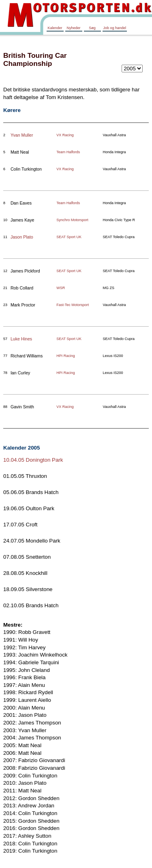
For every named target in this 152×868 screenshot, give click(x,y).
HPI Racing (66, 356)
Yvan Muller (22, 135)
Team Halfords (68, 152)
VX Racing (65, 135)
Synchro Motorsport (72, 220)
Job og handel (115, 28)
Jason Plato (22, 237)
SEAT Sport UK (69, 237)
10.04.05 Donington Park (33, 460)
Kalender (55, 28)
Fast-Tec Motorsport (73, 305)
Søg (92, 28)
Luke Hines (21, 339)
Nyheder (73, 28)
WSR (61, 288)
